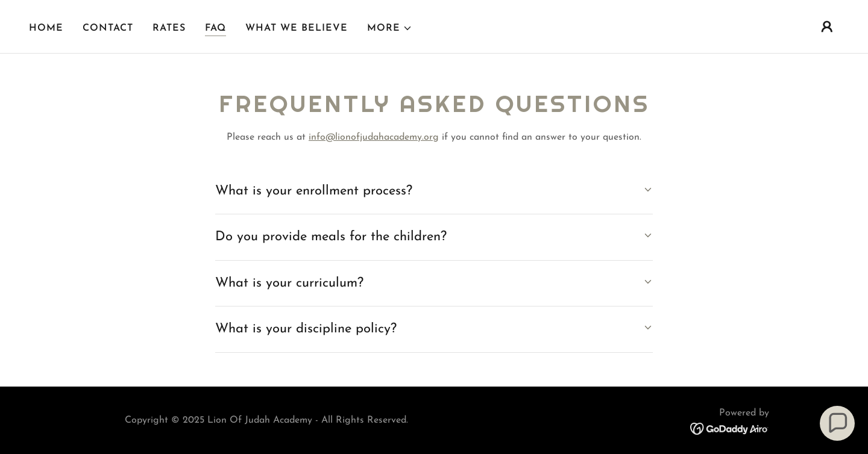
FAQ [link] (215, 28)
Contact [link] (108, 28)
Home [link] (46, 28)
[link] (730, 428)
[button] (390, 28)
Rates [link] (169, 28)
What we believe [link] (297, 28)
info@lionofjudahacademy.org (374, 137)
